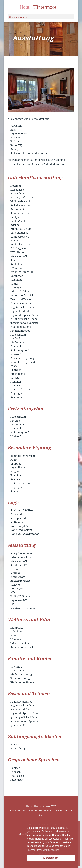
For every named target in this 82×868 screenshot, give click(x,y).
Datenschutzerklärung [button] (48, 850)
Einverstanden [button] (51, 858)
